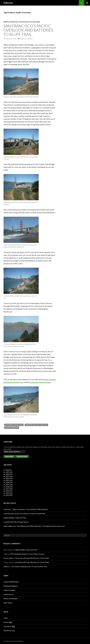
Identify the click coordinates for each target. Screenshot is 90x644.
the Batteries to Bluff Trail (13, 382)
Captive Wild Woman (11, 582)
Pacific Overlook (50, 379)
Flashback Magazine (11, 586)
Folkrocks (8, 3)
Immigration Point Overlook (40, 382)
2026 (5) (7, 470)
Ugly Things (8, 603)
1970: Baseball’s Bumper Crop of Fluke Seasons (27, 554)
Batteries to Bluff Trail (14, 425)
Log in (6, 618)
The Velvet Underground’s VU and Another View (29, 567)
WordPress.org (9, 631)
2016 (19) (8, 491)
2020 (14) (8, 483)
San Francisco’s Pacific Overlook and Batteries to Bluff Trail (28, 30)
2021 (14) (8, 480)
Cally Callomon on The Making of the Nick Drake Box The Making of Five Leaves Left (34, 526)
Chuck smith (8, 558)
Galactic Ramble (9, 590)
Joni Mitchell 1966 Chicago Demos (16, 522)
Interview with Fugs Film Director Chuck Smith (32, 558)
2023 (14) (8, 476)
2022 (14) (8, 478)
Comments (9, 626)
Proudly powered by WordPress (13, 641)
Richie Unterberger (11, 599)
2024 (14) (8, 474)
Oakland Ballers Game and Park (15, 518)
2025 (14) (8, 472)
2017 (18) (8, 489)
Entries (8, 622)
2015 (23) (8, 493)
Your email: (7, 449)
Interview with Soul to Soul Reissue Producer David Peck (24, 514)
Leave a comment (26, 39)
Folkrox (6, 567)
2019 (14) (8, 485)
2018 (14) (8, 487)
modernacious (9, 594)
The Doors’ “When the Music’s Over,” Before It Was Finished (26, 509)
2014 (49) (8, 495)
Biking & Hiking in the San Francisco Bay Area (22, 22)
